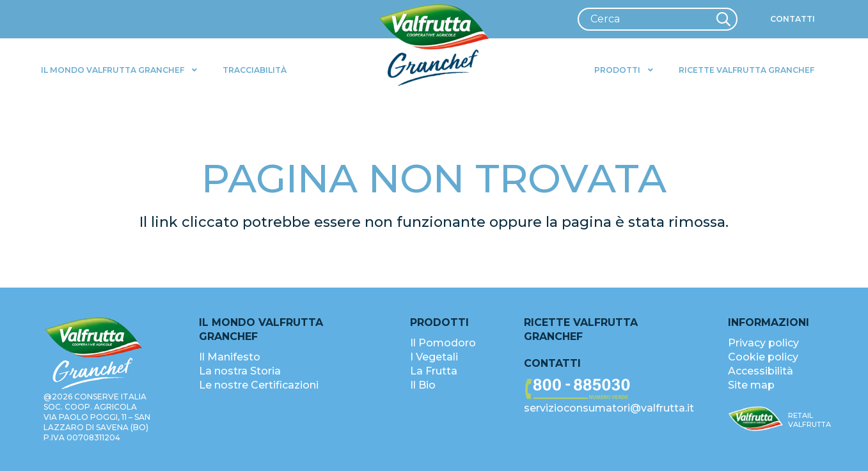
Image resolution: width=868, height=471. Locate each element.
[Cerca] (658, 19)
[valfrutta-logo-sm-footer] (756, 419)
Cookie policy (763, 357)
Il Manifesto (230, 357)
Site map (751, 385)
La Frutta (434, 371)
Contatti (552, 363)
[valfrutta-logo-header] (434, 45)
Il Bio (423, 385)
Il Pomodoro (443, 343)
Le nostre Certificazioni (259, 385)
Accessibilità (761, 371)
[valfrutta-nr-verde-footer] (610, 389)
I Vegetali (434, 357)
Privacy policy (763, 343)
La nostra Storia (240, 371)
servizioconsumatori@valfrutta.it (609, 408)
